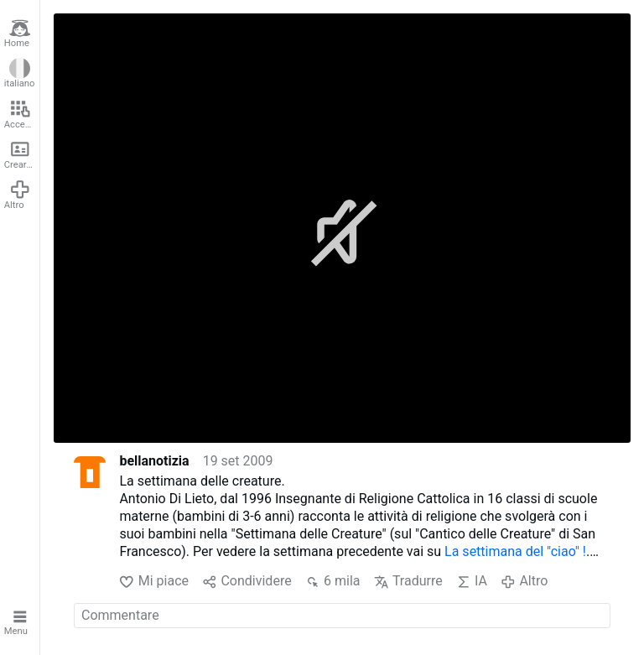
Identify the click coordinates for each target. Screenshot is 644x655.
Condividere (247, 582)
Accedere (22, 114)
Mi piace (154, 582)
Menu (18, 621)
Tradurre (408, 582)
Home (18, 34)
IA (472, 582)
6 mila (333, 582)
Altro (18, 195)
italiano (20, 74)
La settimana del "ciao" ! (515, 551)
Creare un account (22, 154)
